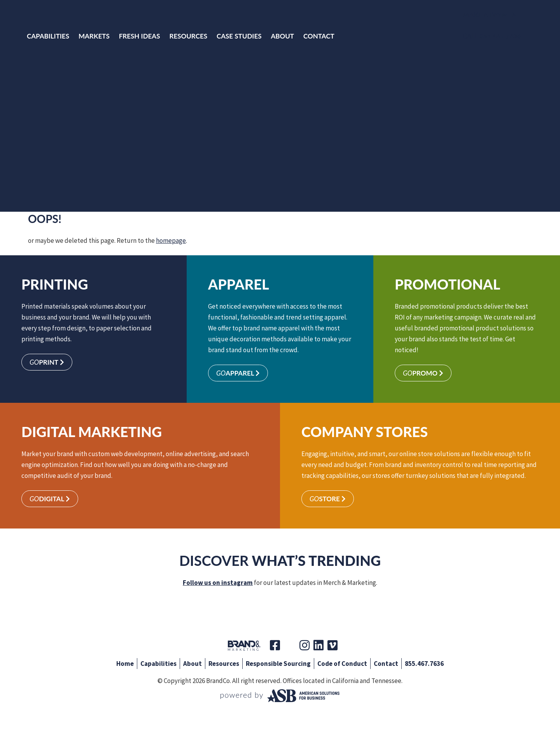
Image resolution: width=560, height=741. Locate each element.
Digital (50, 499)
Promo (423, 373)
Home (125, 664)
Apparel (238, 373)
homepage (171, 241)
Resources (188, 36)
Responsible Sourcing (278, 664)
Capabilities (48, 36)
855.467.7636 (424, 664)
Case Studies (239, 36)
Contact (319, 36)
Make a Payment (492, 15)
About (282, 36)
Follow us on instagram (218, 583)
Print (47, 362)
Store (328, 499)
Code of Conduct (342, 664)
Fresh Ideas (140, 36)
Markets (94, 36)
